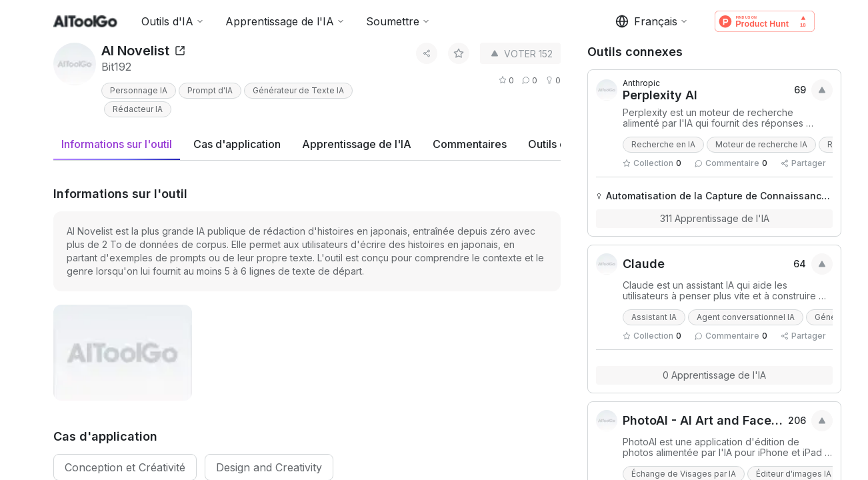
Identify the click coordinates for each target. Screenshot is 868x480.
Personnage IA (139, 90)
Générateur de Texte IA (298, 90)
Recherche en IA (663, 144)
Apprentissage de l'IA (285, 21)
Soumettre (398, 21)
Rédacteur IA (138, 109)
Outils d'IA (173, 21)
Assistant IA (654, 317)
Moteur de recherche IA (761, 144)
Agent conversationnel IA (746, 317)
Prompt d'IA (210, 90)
